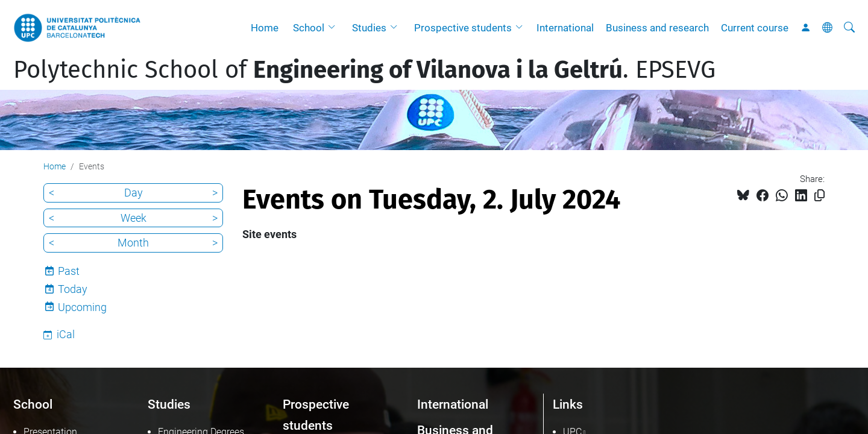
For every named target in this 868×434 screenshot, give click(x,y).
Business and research (657, 28)
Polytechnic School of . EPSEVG (364, 70)
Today (73, 289)
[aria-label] (849, 28)
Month (133, 243)
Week (134, 218)
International (565, 28)
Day (134, 193)
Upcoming (82, 307)
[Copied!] (819, 196)
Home (265, 28)
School (309, 28)
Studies (369, 28)
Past (69, 271)
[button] (335, 28)
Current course (755, 28)
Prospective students (463, 28)
